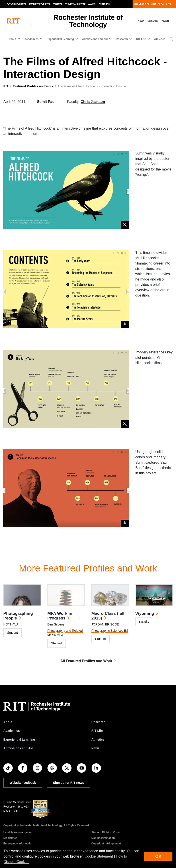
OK (158, 856)
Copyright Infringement (106, 844)
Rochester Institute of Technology (88, 21)
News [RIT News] (95, 748)
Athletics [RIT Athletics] (98, 740)
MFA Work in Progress (60, 616)
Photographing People (18, 616)
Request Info (142, 4)
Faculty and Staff (75, 4)
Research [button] (122, 39)
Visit (153, 4)
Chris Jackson (93, 102)
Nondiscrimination (103, 838)
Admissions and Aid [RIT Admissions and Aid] (18, 748)
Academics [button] (31, 39)
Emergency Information (18, 844)
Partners (104, 4)
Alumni (92, 4)
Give (169, 4)
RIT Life (97, 731)
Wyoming (145, 613)
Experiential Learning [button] (60, 39)
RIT (6, 86)
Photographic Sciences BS (110, 631)
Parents (57, 4)
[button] (171, 39)
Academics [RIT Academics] (12, 731)
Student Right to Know (106, 832)
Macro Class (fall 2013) (108, 616)
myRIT (166, 21)
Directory (153, 21)
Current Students (40, 4)
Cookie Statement (99, 856)
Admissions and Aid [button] (95, 39)
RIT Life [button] (141, 39)
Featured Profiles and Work (33, 86)
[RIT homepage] (13, 21)
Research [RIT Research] (98, 722)
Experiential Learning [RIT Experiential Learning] (19, 740)
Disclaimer (10, 838)
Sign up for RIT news (69, 783)
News (141, 21)
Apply (161, 4)
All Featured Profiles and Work (86, 661)
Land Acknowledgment (18, 832)
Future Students (16, 4)
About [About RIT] (8, 722)
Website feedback (23, 783)
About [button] (12, 39)
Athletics (160, 39)
